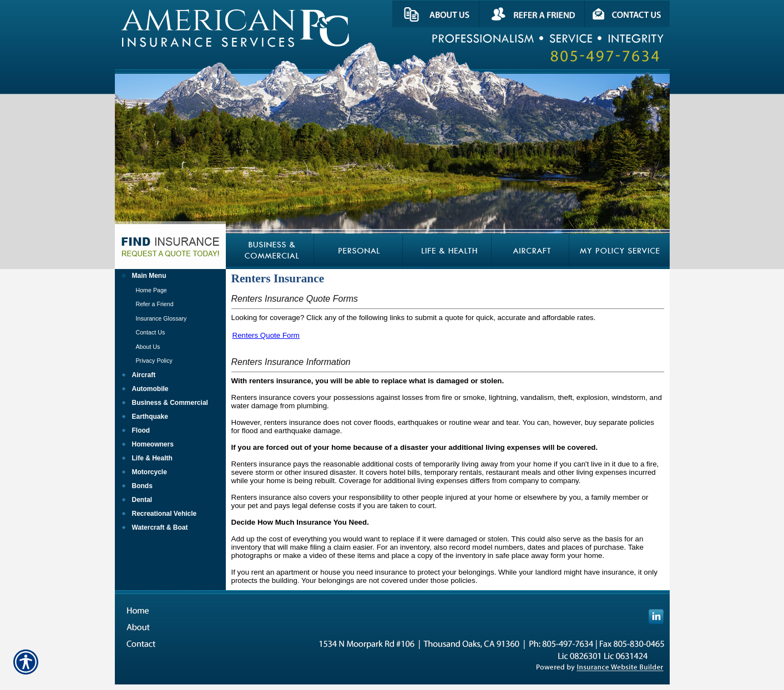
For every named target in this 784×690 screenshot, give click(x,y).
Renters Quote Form (266, 335)
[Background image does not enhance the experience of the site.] (170, 276)
